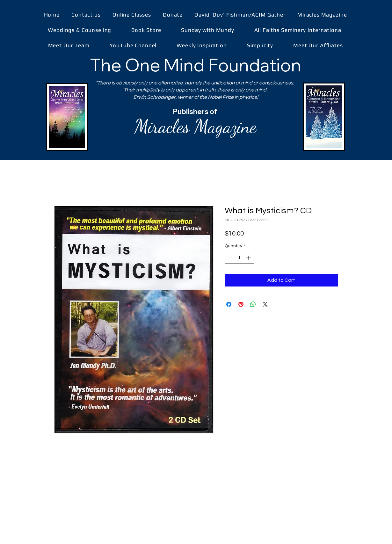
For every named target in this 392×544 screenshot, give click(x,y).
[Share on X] (265, 304)
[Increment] (249, 258)
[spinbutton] (239, 258)
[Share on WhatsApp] (253, 304)
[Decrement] (230, 258)
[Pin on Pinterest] (241, 304)
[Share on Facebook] (229, 304)
